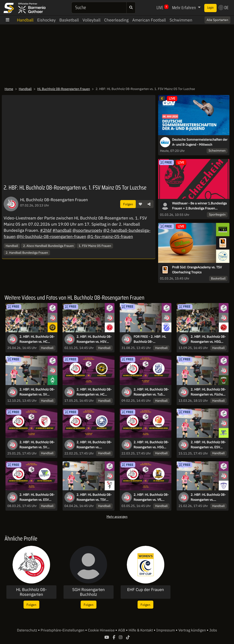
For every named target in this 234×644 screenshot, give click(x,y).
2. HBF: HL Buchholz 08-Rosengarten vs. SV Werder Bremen (37, 392)
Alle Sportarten (217, 20)
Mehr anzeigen (117, 516)
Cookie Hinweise (102, 630)
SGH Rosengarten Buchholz (88, 592)
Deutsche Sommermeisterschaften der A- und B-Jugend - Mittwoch (200, 142)
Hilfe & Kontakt (141, 630)
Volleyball (92, 20)
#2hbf (46, 230)
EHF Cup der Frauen (145, 590)
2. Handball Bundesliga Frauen (27, 253)
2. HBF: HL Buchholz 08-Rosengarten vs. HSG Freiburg (208, 339)
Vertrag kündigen (193, 630)
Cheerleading (116, 20)
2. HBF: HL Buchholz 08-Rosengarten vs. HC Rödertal (37, 339)
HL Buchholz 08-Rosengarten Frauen (64, 89)
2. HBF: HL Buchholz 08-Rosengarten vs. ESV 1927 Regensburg (208, 445)
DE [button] (223, 8)
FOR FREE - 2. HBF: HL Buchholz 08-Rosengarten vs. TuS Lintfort (150, 339)
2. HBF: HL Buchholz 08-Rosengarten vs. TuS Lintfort (151, 392)
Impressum (166, 630)
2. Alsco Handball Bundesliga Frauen (48, 246)
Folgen (128, 204)
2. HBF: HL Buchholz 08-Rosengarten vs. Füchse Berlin (208, 392)
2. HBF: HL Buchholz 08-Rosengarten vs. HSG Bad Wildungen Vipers (151, 445)
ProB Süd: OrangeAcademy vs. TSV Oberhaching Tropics (197, 270)
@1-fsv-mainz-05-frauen (110, 236)
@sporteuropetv (87, 230)
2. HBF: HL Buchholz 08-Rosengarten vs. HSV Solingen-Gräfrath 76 (94, 339)
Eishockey (47, 20)
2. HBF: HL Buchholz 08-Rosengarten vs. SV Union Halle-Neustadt (37, 445)
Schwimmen (181, 20)
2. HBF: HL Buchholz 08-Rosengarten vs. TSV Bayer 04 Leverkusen (94, 497)
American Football (149, 20)
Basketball (69, 20)
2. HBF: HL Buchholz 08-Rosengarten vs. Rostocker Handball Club (208, 497)
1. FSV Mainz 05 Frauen (95, 246)
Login (210, 8)
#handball (62, 230)
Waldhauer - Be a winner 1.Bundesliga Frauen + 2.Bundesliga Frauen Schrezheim (199, 206)
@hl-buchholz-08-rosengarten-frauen (51, 236)
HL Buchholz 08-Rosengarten (31, 592)
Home (9, 89)
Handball (25, 20)
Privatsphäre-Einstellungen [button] (63, 630)
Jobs (213, 630)
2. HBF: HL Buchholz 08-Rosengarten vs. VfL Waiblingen (151, 497)
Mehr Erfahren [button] (184, 8)
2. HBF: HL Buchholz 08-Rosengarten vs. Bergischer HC (94, 445)
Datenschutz (27, 630)
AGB (122, 630)
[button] (140, 204)
